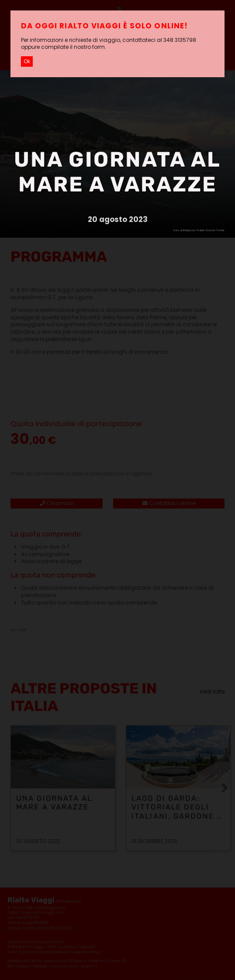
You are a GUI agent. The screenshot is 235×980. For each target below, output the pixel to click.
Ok (27, 61)
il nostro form (87, 47)
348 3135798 (180, 40)
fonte (221, 230)
